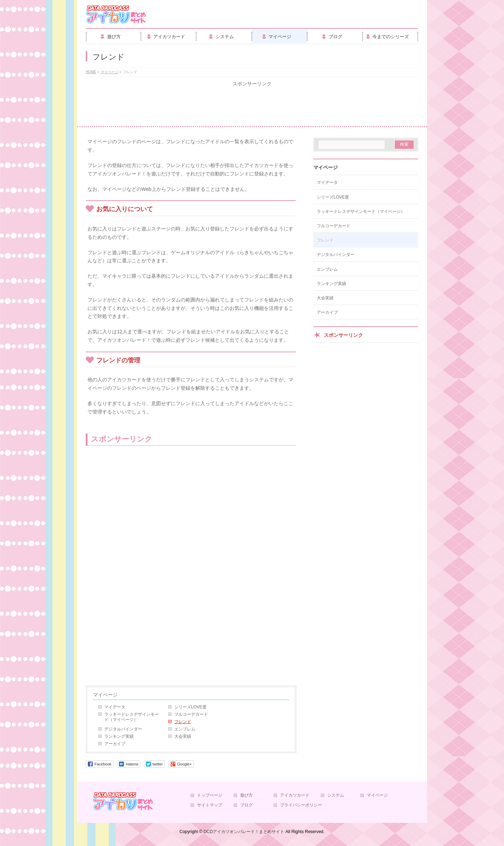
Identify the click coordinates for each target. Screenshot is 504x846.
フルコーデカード (191, 714)
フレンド (183, 722)
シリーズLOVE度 (190, 707)
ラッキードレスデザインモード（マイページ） (132, 717)
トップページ (210, 795)
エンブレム (185, 729)
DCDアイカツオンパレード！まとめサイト (244, 832)
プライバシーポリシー (301, 805)
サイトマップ (210, 805)
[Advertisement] (252, 107)
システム (336, 795)
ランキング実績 (119, 736)
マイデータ (115, 707)
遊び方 (246, 795)
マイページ (105, 695)
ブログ (246, 805)
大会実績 (183, 736)
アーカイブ (115, 744)
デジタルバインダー (123, 729)
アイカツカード (295, 795)
